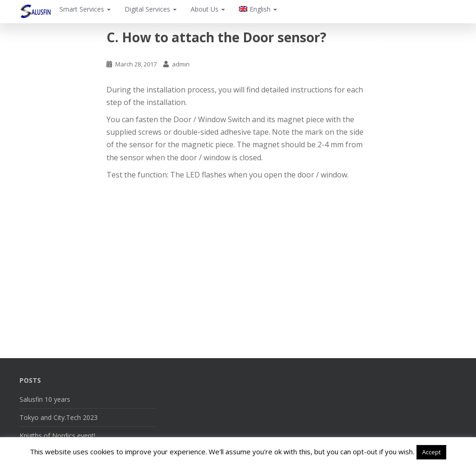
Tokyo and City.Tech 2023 (59, 417)
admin (181, 64)
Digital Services (151, 9)
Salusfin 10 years (45, 399)
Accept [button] (431, 452)
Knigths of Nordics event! (57, 436)
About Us (208, 9)
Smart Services (85, 9)
